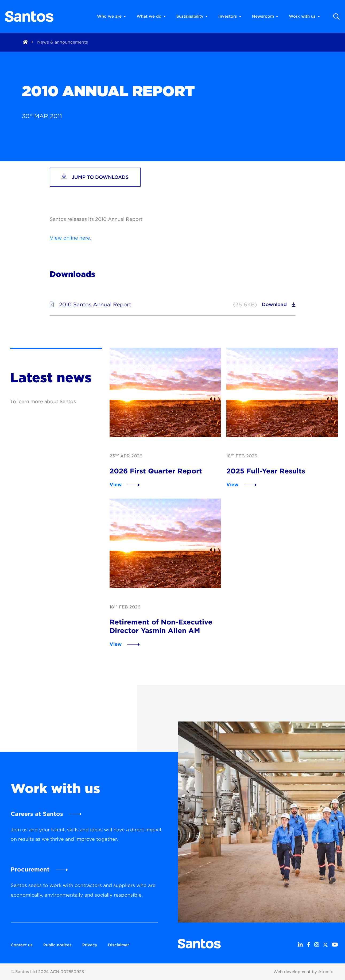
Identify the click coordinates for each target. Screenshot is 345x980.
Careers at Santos (37, 814)
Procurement (30, 869)
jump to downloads (95, 176)
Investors (230, 16)
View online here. (70, 238)
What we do (151, 16)
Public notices (57, 945)
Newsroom (265, 16)
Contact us (22, 945)
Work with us (304, 16)
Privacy (90, 945)
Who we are (111, 16)
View (116, 485)
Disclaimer (119, 945)
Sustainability (192, 16)
